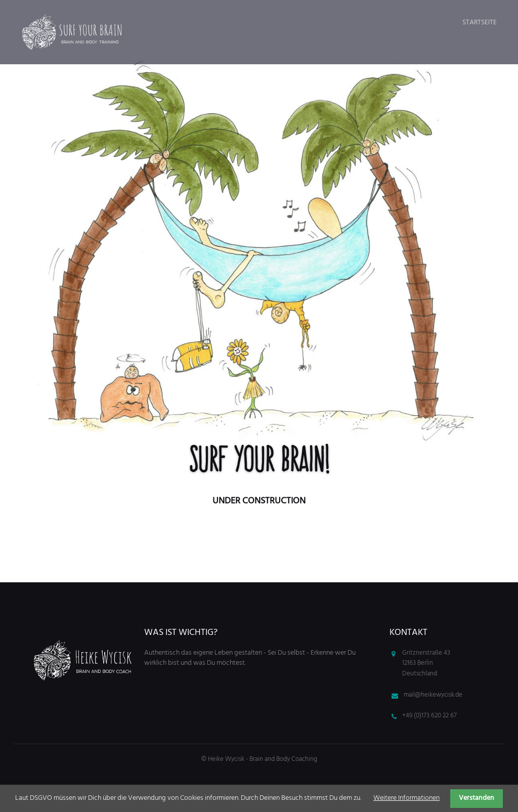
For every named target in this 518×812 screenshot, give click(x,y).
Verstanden (477, 798)
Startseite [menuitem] (480, 23)
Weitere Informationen (406, 798)
